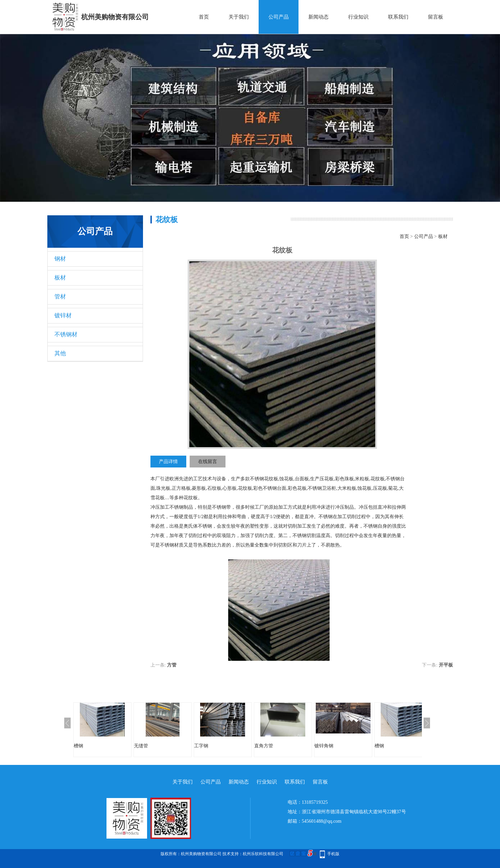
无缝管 (141, 746)
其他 (60, 353)
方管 (172, 665)
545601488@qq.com (322, 821)
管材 (60, 297)
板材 (60, 278)
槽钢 (78, 746)
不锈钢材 (66, 334)
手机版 (333, 854)
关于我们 (239, 17)
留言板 (436, 17)
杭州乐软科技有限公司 (263, 854)
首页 (204, 17)
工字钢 (201, 746)
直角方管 (264, 746)
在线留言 (208, 462)
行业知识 (358, 17)
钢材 (60, 259)
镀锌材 (63, 316)
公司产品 (279, 17)
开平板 (446, 665)
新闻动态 (318, 17)
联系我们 (398, 17)
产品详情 (168, 462)
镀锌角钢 (324, 746)
